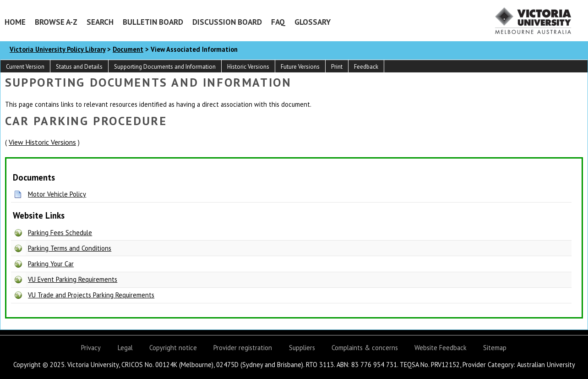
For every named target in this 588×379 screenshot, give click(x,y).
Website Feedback (441, 348)
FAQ (278, 22)
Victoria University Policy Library (57, 49)
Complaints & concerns (365, 348)
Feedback (366, 67)
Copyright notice (173, 348)
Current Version (25, 67)
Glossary (313, 22)
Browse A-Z (56, 22)
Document (128, 49)
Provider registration (243, 348)
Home (15, 22)
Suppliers (302, 348)
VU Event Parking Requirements (73, 279)
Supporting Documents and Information (165, 67)
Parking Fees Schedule (60, 233)
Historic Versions (248, 67)
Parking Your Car (51, 264)
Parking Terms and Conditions (70, 248)
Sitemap (495, 348)
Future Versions (300, 67)
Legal (125, 348)
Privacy (91, 348)
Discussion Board (227, 22)
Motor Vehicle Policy (57, 194)
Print (337, 67)
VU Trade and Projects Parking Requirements (91, 295)
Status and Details (79, 67)
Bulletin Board (153, 22)
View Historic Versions (42, 142)
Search (100, 22)
